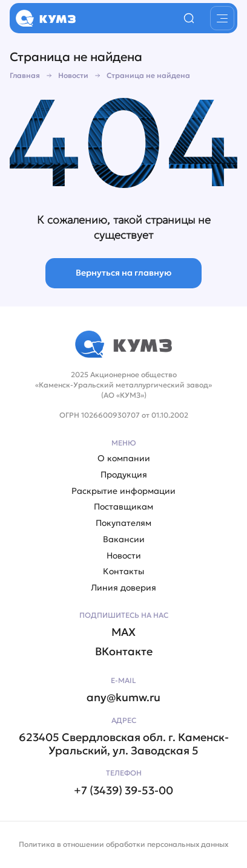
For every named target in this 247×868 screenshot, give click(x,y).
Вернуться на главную (123, 273)
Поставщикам (123, 507)
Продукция (124, 475)
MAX (123, 632)
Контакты (123, 572)
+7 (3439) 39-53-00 (123, 791)
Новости (124, 556)
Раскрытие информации (123, 491)
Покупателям (123, 523)
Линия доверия (123, 588)
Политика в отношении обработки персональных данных (123, 844)
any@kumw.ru (123, 698)
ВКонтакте (124, 652)
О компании (124, 458)
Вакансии (124, 539)
